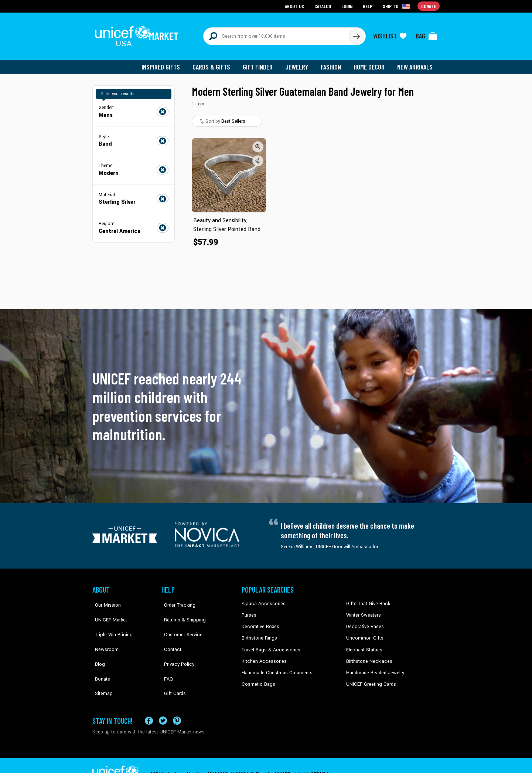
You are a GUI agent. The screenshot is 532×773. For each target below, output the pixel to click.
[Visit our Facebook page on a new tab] (149, 703)
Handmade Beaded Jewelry (374, 667)
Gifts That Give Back (367, 600)
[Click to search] (356, 34)
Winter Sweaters (363, 611)
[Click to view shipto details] (397, 6)
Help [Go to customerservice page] (368, 6)
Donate (100, 656)
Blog (97, 644)
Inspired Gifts (166, 63)
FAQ (166, 656)
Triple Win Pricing (110, 622)
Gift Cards (172, 667)
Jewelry (299, 63)
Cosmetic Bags (257, 678)
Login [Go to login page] (348, 6)
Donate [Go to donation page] (429, 6)
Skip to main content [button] (266, 0)
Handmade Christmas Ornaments (276, 667)
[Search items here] (276, 34)
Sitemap (101, 667)
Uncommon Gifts (364, 633)
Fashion (333, 63)
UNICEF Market (107, 611)
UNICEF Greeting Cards (369, 678)
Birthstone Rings (259, 633)
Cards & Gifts (216, 63)
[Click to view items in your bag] (426, 34)
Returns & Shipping (181, 611)
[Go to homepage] (139, 34)
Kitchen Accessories (262, 656)
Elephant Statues (364, 644)
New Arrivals (415, 63)
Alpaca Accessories (262, 600)
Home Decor (370, 63)
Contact (170, 633)
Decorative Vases (364, 622)
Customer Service (179, 622)
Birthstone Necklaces (368, 656)
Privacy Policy (176, 644)
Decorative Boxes (259, 622)
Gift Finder (261, 63)
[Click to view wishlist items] (390, 34)
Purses (249, 611)
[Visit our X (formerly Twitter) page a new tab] (163, 703)
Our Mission (105, 600)
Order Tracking (176, 600)
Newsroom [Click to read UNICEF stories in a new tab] (104, 633)
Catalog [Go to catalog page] (324, 6)
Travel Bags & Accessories (269, 644)
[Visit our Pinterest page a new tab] (177, 703)
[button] (258, 142)
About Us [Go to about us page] (296, 6)
